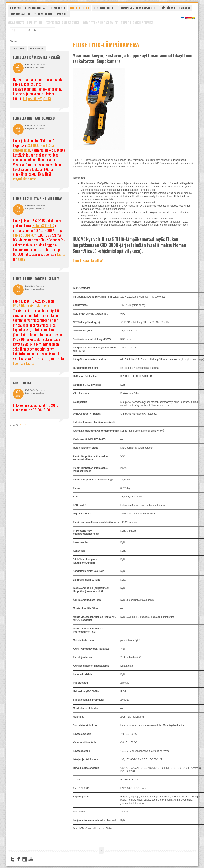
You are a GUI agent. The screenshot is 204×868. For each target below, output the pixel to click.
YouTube (31, 859)
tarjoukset (37, 48)
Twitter (13, 859)
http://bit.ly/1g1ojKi (37, 99)
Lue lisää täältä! (88, 260)
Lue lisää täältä (24, 363)
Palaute (63, 14)
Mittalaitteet (80, 8)
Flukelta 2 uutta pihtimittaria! (37, 199)
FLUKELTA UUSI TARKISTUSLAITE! (36, 279)
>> (25, 425)
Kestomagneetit (105, 8)
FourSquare (37, 859)
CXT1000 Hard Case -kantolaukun (35, 148)
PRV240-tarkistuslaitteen (31, 306)
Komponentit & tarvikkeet (139, 8)
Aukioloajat (22, 383)
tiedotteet (18, 48)
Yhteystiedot (43, 14)
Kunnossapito (20, 14)
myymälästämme (24, 179)
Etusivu (15, 8)
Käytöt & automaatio (176, 8)
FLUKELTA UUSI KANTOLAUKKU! (34, 118)
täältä (61, 254)
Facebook (19, 859)
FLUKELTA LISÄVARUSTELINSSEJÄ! (36, 57)
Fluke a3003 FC (43, 225)
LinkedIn (25, 859)
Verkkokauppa (35, 8)
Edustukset (57, 8)
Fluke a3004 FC (24, 235)
